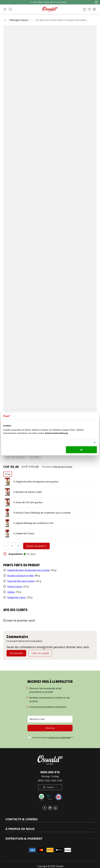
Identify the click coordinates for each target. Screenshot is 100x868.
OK (81, 450)
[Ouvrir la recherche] (10, 9)
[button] (94, 9)
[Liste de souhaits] (89, 9)
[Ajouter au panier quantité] (12, 541)
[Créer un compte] (40, 648)
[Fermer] (96, 2)
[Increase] (18, 541)
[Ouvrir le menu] (5, 9)
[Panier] (85, 9)
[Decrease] (6, 541)
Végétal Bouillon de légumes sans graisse (29, 565)
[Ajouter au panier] (36, 541)
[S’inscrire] (50, 723)
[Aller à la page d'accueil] (50, 9)
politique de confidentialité (60, 733)
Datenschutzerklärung (57, 433)
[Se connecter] (16, 648)
